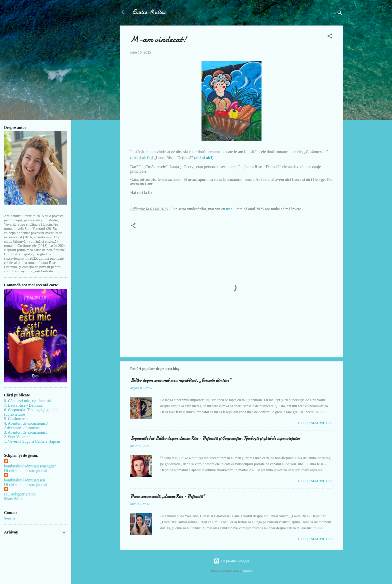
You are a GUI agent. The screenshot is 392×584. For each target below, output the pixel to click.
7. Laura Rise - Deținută (23, 405)
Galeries (248, 571)
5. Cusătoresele (16, 419)
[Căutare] (340, 14)
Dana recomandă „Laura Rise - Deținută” (167, 496)
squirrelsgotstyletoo (20, 494)
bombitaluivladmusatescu (24, 480)
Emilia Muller (149, 12)
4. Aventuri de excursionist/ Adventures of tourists (26, 426)
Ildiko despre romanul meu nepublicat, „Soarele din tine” (181, 380)
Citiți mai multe (315, 423)
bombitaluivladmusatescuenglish (30, 466)
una (230, 209)
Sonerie (10, 518)
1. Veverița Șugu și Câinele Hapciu (32, 441)
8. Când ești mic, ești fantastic (28, 401)
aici (134, 158)
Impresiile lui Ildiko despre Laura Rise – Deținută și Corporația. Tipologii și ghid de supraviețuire (215, 438)
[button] (330, 37)
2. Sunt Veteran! (17, 437)
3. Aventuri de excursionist (25, 432)
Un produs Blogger (232, 561)
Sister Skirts (14, 499)
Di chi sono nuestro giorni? (26, 471)
